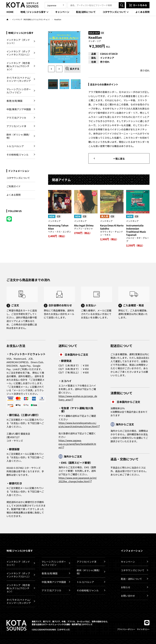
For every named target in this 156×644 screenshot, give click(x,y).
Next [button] (59, 69)
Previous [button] (51, 69)
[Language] (56, 5)
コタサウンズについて (18, 178)
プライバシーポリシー (126, 629)
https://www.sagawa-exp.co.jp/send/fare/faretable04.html (77, 444)
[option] (64, 47)
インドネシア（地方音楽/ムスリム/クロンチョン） (31, 19)
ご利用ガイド (14, 186)
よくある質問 (14, 195)
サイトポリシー (143, 629)
